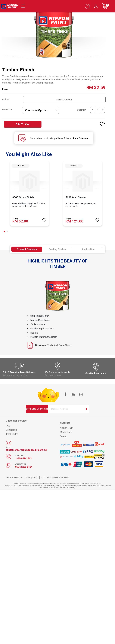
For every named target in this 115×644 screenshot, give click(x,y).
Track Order (12, 434)
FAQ (8, 426)
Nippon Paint (66, 428)
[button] (4, 232)
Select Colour (64, 100)
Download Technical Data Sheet (49, 345)
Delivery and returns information (15, 375)
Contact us (11, 430)
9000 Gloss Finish (23, 197)
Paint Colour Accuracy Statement (55, 477)
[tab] (27, 249)
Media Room (66, 432)
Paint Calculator (81, 138)
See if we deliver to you (53, 375)
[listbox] (41, 110)
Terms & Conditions (14, 477)
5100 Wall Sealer (76, 197)
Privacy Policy (32, 477)
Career (63, 436)
